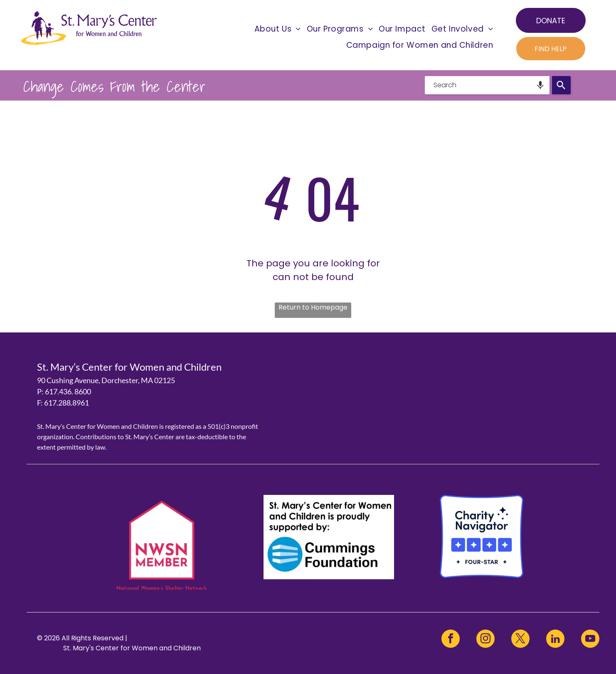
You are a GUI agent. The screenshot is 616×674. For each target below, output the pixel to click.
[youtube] (590, 640)
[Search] (561, 85)
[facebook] (451, 640)
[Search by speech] (540, 85)
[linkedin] (555, 640)
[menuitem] (278, 29)
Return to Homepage (313, 307)
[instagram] (485, 640)
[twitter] (520, 640)
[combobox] (487, 85)
